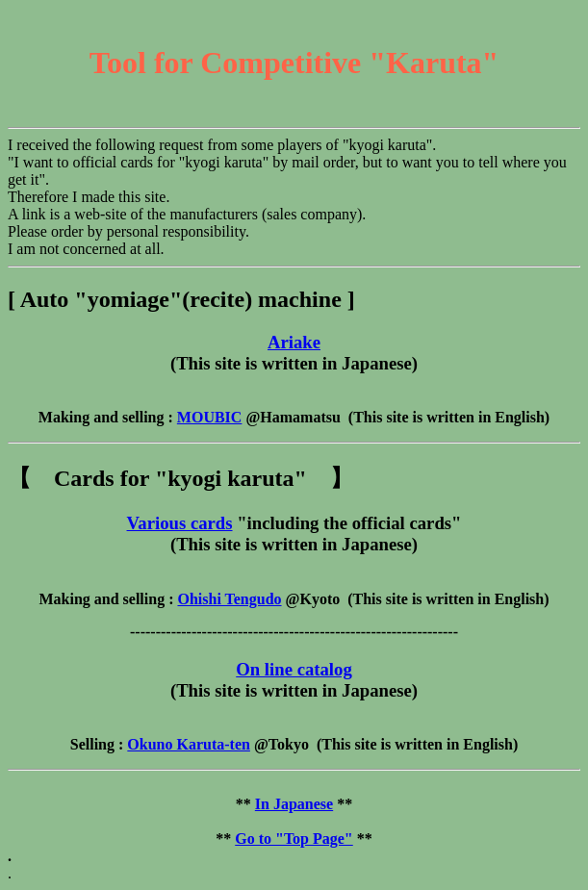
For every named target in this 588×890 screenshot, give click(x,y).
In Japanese (294, 804)
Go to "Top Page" (294, 839)
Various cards (180, 523)
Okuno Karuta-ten (189, 744)
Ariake (294, 342)
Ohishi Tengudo (229, 599)
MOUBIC (210, 417)
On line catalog (294, 669)
